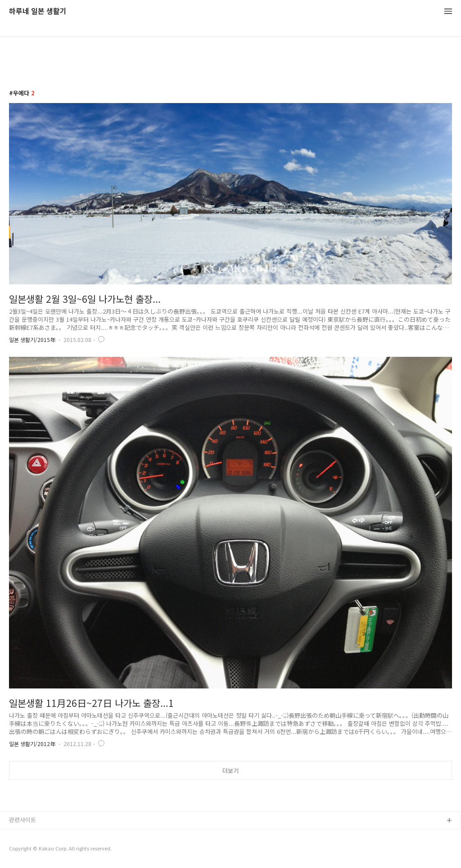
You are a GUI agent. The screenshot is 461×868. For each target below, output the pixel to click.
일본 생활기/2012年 (32, 744)
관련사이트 (23, 820)
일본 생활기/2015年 (32, 340)
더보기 (230, 771)
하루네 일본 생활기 (38, 11)
